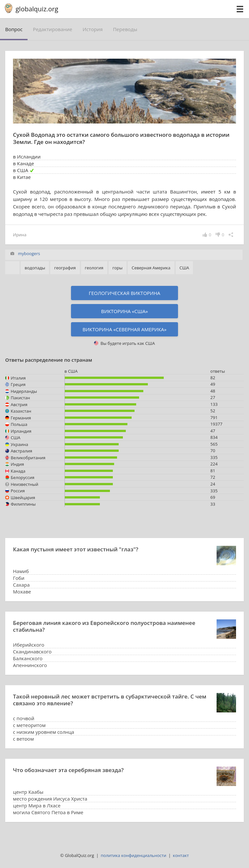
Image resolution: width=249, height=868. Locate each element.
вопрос (14, 29)
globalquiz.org (37, 9)
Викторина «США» (124, 311)
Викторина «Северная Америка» (124, 329)
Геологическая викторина (125, 293)
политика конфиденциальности (134, 855)
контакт (181, 855)
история (93, 29)
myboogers (29, 253)
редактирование (52, 29)
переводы (125, 29)
